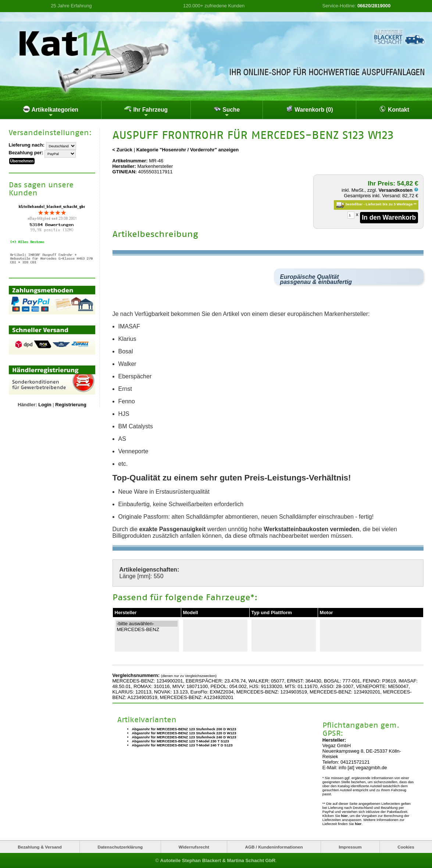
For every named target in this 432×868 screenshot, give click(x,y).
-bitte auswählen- (147, 623)
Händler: (27, 404)
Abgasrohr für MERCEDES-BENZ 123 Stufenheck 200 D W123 (184, 729)
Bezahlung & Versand (40, 847)
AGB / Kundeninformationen (274, 847)
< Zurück (123, 150)
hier (344, 815)
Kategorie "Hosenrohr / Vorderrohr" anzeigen (188, 150)
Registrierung (71, 404)
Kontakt (394, 109)
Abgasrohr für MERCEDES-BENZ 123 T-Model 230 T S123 (181, 741)
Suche (227, 112)
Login (45, 404)
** (415, 204)
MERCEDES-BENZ (147, 629)
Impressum (350, 847)
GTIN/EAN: (125, 172)
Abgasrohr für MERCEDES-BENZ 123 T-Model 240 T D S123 (182, 745)
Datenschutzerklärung (120, 847)
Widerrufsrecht (194, 847)
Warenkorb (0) (309, 109)
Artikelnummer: (130, 161)
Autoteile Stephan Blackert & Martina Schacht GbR (218, 860)
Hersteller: (124, 166)
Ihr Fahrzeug (146, 112)
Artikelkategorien (51, 112)
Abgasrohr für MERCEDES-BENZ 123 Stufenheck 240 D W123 (184, 737)
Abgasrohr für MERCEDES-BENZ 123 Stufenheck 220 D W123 (184, 733)
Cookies (406, 847)
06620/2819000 (374, 6)
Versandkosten (398, 190)
